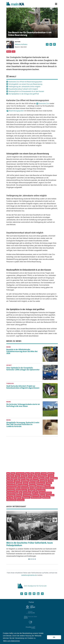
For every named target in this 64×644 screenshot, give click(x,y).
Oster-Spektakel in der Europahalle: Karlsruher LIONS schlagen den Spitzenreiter (23, 369)
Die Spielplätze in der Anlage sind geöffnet (24, 94)
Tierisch (51, 476)
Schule (26, 483)
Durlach (19, 495)
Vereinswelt (27, 495)
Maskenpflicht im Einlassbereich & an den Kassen (26, 91)
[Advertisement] (32, 455)
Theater (47, 485)
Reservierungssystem (16, 111)
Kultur (30, 476)
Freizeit (44, 473)
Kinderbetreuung (12, 493)
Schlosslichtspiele (45, 493)
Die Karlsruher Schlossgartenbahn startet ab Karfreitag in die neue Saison (23, 405)
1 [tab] (29, 559)
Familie (51, 481)
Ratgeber (32, 485)
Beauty (42, 495)
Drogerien (17, 498)
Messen (24, 476)
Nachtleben (11, 490)
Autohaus (21, 500)
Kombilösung (42, 476)
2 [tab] (31, 559)
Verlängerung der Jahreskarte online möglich (25, 87)
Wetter (42, 478)
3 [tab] (33, 559)
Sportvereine (41, 490)
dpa (8, 473)
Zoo (14, 52)
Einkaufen (22, 478)
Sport (27, 473)
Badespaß (54, 478)
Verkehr (49, 483)
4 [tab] (35, 559)
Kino (47, 478)
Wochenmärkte (36, 498)
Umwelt (36, 478)
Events (37, 473)
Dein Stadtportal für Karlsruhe (32, 586)
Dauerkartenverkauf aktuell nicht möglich (23, 89)
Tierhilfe (17, 481)
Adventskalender (48, 488)
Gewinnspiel (35, 481)
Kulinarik (14, 478)
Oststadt (36, 495)
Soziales (19, 483)
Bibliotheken (11, 495)
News (9, 52)
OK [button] (54, 637)
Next (55, 520)
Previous (9, 520)
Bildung (29, 478)
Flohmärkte (26, 498)
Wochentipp (11, 483)
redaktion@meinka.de (29, 575)
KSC (32, 473)
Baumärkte (46, 498)
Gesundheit (25, 481)
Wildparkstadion (21, 490)
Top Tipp (10, 498)
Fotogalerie (50, 495)
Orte (32, 488)
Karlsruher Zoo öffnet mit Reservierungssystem (25, 82)
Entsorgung (27, 493)
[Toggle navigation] (56, 4)
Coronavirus (20, 473)
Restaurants (41, 483)
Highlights (32, 490)
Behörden (38, 488)
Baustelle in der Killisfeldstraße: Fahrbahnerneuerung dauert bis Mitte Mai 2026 (22, 351)
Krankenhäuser (23, 485)
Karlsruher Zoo (44, 104)
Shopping (40, 485)
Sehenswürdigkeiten (14, 488)
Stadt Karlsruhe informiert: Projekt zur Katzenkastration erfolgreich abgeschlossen (23, 387)
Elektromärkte (11, 500)
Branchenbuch (12, 485)
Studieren (43, 481)
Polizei (18, 476)
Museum (10, 481)
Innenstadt (25, 488)
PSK (35, 476)
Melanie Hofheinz (21, 44)
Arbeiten (32, 483)
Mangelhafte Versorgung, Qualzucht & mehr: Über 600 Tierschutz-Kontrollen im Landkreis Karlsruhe (23, 424)
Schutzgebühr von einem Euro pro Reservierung (25, 84)
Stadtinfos (10, 476)
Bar (21, 493)
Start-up (35, 493)
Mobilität (51, 473)
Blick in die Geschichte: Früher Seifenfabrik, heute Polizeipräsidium (30, 544)
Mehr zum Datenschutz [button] (12, 641)
